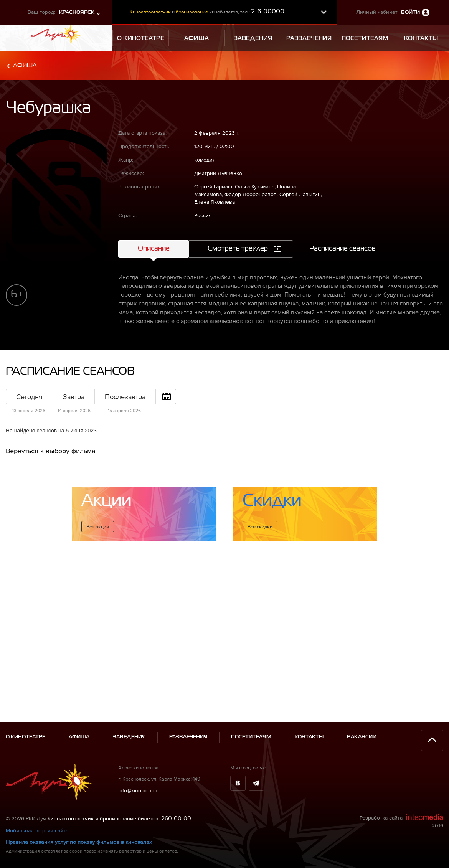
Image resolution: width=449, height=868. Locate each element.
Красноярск (77, 12)
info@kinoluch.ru (138, 776)
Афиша (25, 65)
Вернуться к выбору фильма (50, 451)
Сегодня (29, 397)
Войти (410, 12)
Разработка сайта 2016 (401, 807)
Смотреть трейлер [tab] (238, 249)
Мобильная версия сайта (37, 816)
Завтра (74, 397)
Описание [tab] (154, 249)
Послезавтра (125, 397)
